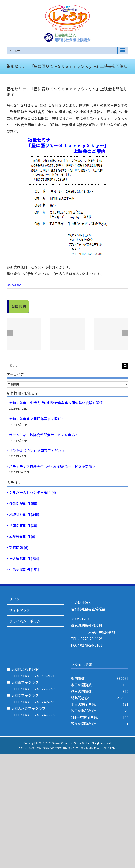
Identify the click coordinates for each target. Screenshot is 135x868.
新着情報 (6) (19, 547)
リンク (14, 599)
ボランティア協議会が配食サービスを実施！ (44, 435)
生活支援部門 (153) (24, 570)
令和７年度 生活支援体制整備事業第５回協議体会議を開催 (56, 403)
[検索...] (64, 366)
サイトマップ (20, 610)
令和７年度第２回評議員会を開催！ (37, 419)
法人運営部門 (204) (24, 558)
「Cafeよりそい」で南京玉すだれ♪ (37, 451)
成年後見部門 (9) (22, 536)
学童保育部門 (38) (23, 525)
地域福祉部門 (14, 285)
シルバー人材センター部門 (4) (33, 492)
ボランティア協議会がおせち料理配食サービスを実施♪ (52, 467)
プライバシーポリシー (26, 621)
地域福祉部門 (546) (24, 514)
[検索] (125, 366)
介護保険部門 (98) (23, 503)
